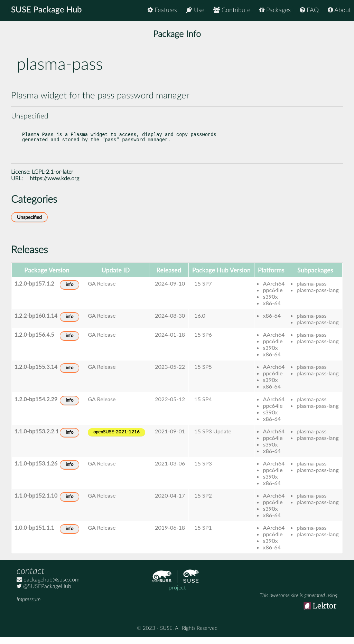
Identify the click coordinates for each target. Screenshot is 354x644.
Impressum (29, 606)
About (339, 10)
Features (162, 10)
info (69, 292)
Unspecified (29, 224)
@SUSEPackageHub (44, 593)
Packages (275, 10)
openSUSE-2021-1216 (117, 439)
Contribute (232, 10)
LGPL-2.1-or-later (53, 179)
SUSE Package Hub (47, 10)
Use (195, 10)
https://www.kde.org (54, 185)
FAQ (309, 10)
